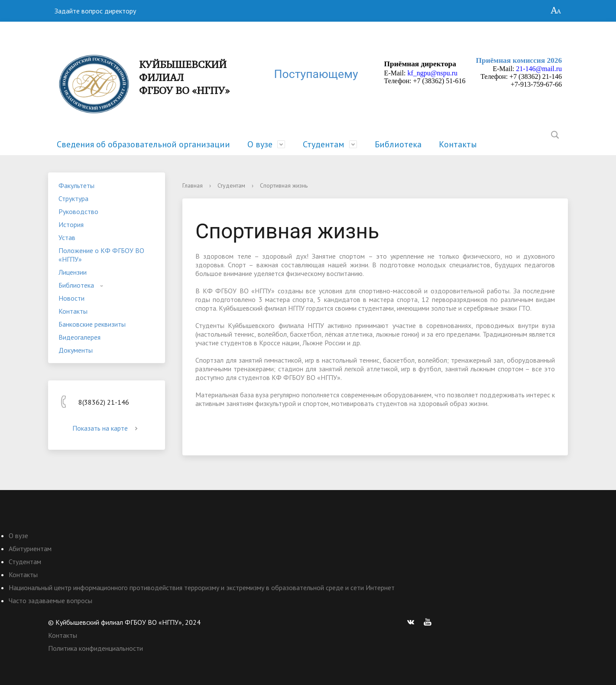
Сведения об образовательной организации (143, 144)
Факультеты (76, 185)
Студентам (324, 144)
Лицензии (73, 272)
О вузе (260, 144)
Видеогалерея (79, 337)
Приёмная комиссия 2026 (519, 60)
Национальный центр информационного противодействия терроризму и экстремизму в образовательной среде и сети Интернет (202, 588)
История (71, 224)
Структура (73, 198)
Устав (67, 237)
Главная (193, 185)
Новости (71, 298)
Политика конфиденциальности (96, 648)
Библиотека (398, 144)
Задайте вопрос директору (95, 11)
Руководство (78, 211)
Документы (76, 350)
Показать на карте (107, 428)
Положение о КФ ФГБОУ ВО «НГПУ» (101, 255)
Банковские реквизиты (92, 324)
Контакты (458, 144)
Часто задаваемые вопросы (50, 601)
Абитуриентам (30, 549)
